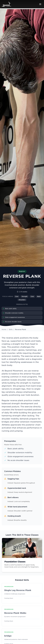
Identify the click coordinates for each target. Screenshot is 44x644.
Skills (11, 329)
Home (4, 329)
